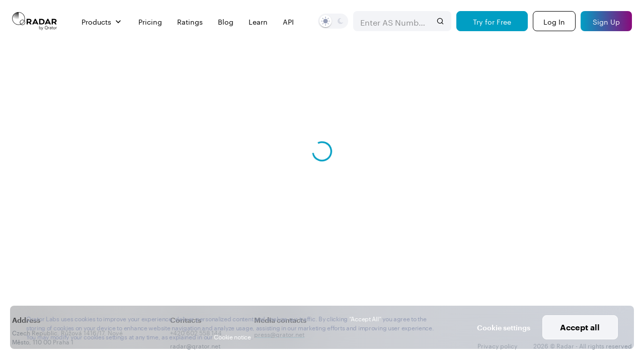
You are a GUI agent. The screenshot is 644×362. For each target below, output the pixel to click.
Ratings (190, 21)
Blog (226, 21)
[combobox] (392, 21)
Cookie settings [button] (504, 328)
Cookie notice (232, 336)
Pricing (150, 21)
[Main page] (35, 21)
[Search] (440, 21)
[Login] (554, 21)
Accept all (580, 327)
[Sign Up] (606, 21)
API (288, 21)
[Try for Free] (492, 21)
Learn (258, 21)
